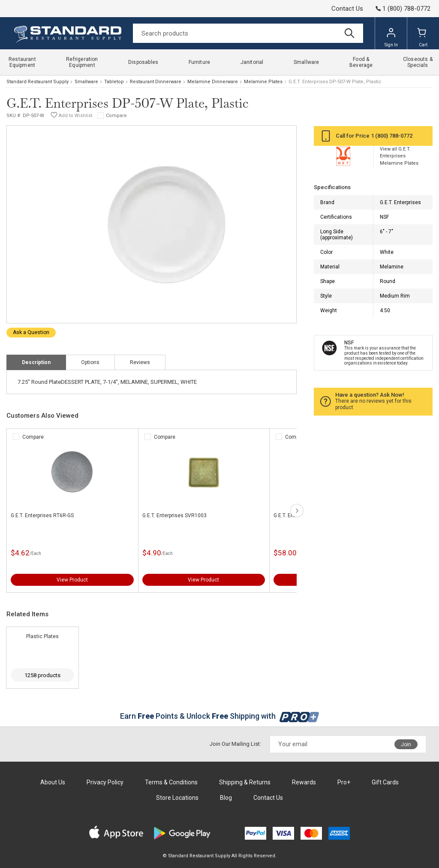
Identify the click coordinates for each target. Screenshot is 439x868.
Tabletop (114, 82)
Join (406, 744)
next (297, 511)
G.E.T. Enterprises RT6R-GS (42, 515)
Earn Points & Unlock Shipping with (220, 716)
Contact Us (347, 9)
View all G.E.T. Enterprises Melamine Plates (399, 156)
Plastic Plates (42, 636)
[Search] (248, 33)
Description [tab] (36, 362)
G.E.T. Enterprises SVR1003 (174, 515)
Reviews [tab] (140, 362)
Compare (116, 116)
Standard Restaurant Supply (38, 82)
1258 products (42, 675)
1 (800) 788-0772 (392, 136)
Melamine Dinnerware (213, 82)
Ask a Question (31, 332)
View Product (72, 580)
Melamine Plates (263, 82)
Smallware (86, 82)
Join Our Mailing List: (235, 744)
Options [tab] (90, 362)
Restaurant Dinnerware (156, 82)
